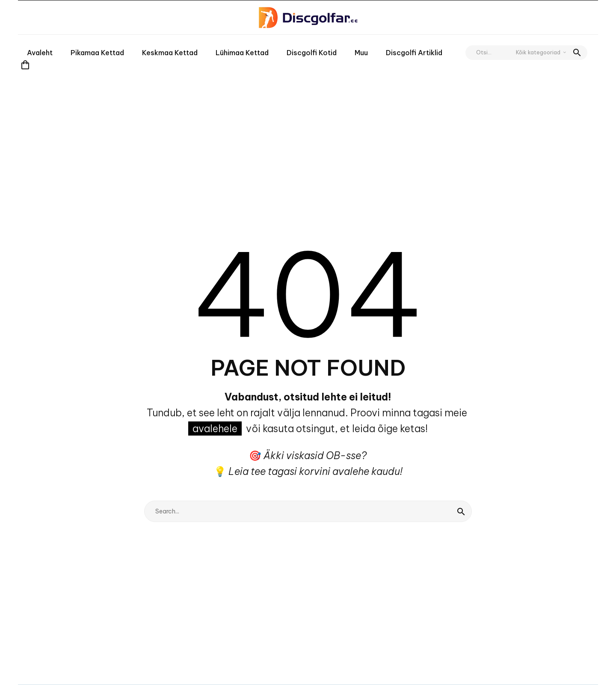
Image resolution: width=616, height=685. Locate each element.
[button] (577, 53)
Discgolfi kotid (312, 53)
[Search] (308, 511)
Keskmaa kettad (170, 53)
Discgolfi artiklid (414, 53)
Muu (361, 53)
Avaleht (40, 53)
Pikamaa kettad (97, 53)
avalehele (215, 428)
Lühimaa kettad (242, 53)
